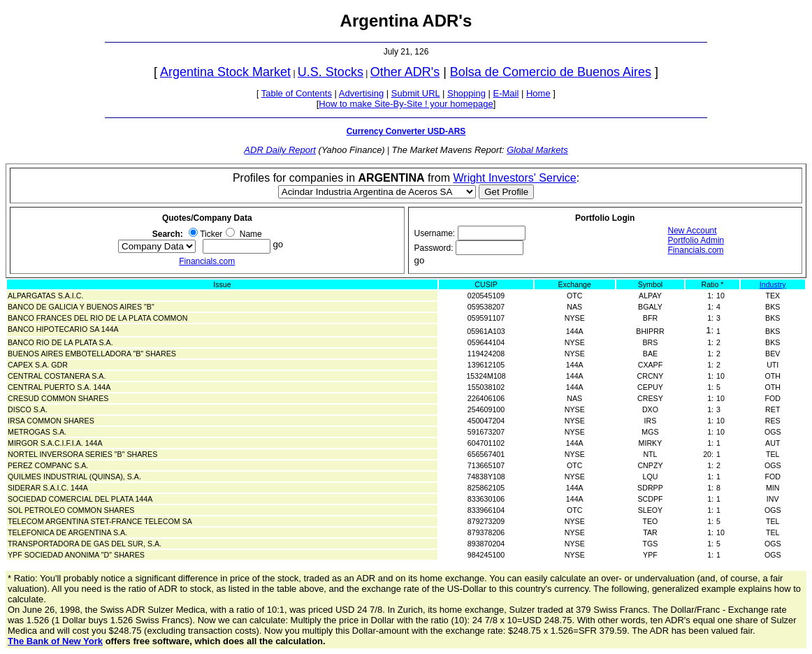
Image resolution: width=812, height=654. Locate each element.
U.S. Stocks (331, 72)
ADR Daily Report (280, 150)
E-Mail (506, 93)
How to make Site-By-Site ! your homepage (406, 104)
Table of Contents (297, 93)
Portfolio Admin (696, 240)
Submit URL (416, 93)
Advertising (361, 93)
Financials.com (207, 261)
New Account (693, 231)
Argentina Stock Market (225, 72)
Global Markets (537, 150)
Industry (773, 284)
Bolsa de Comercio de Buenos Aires (551, 72)
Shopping (466, 93)
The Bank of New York (55, 641)
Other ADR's (405, 72)
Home (538, 93)
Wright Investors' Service (515, 178)
